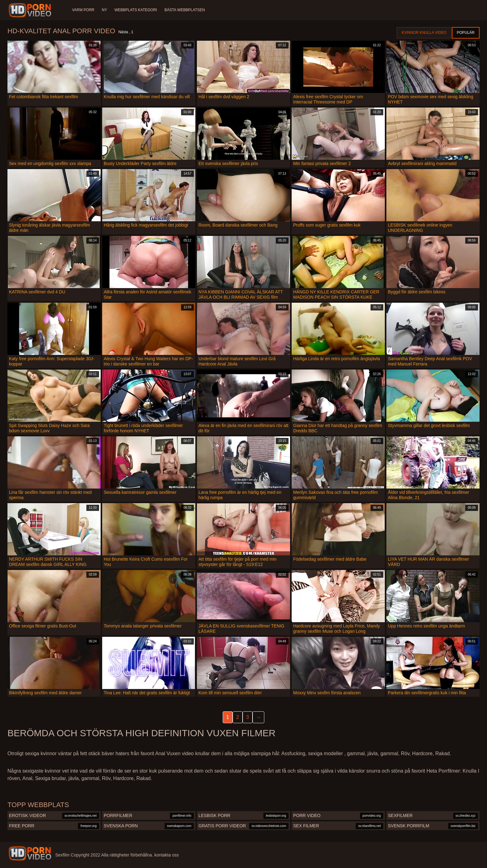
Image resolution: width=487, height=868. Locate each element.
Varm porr (83, 10)
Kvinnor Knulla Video (424, 33)
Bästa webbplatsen (184, 10)
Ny (105, 10)
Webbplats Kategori (136, 10)
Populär (466, 33)
